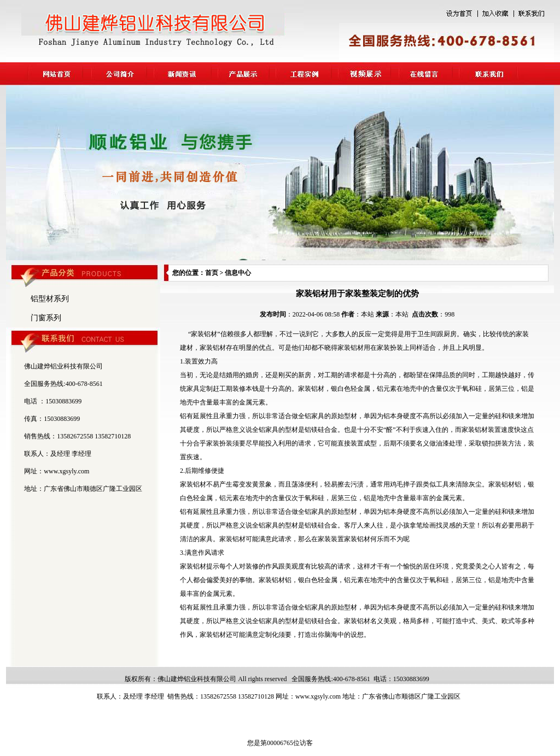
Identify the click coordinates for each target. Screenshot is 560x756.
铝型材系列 (50, 299)
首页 (212, 273)
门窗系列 (46, 318)
